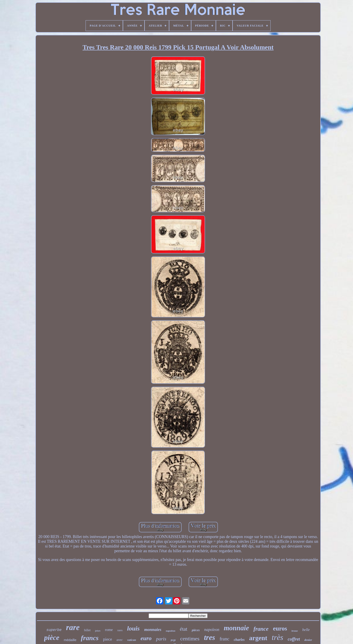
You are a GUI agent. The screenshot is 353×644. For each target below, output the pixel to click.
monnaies (153, 629)
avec (120, 640)
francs (90, 638)
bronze (295, 631)
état (184, 629)
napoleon (212, 630)
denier (308, 640)
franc (224, 639)
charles (239, 640)
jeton (98, 631)
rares (120, 630)
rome (109, 630)
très (277, 637)
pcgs (173, 640)
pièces (196, 630)
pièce (52, 637)
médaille (70, 640)
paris (161, 639)
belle (306, 630)
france (261, 629)
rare (73, 627)
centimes (190, 639)
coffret (294, 639)
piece (108, 639)
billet (87, 630)
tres (210, 637)
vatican (132, 640)
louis (133, 628)
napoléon (171, 631)
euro (146, 638)
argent (258, 638)
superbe (54, 630)
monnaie (236, 628)
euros (280, 628)
